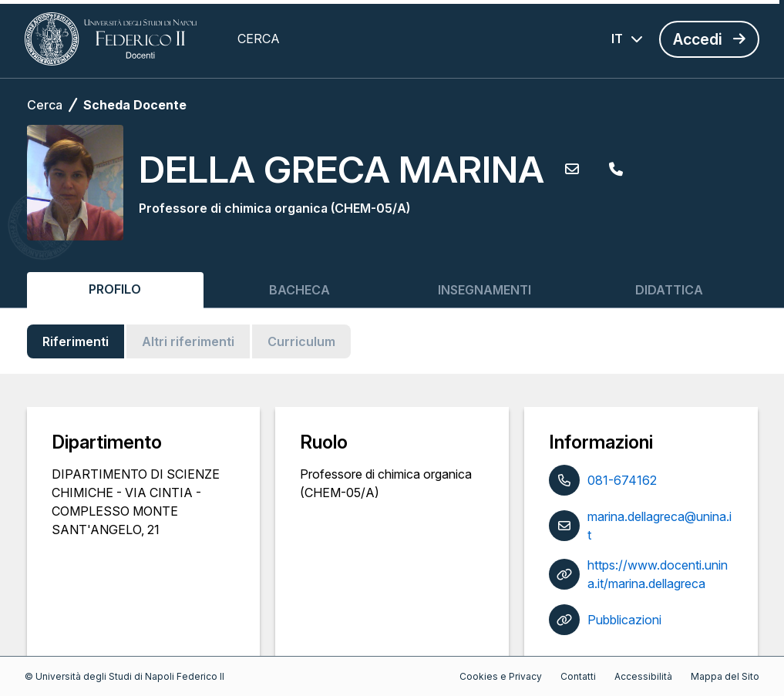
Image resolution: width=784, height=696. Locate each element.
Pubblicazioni (624, 620)
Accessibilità (643, 676)
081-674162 (622, 480)
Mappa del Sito (725, 676)
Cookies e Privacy (501, 676)
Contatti (578, 676)
